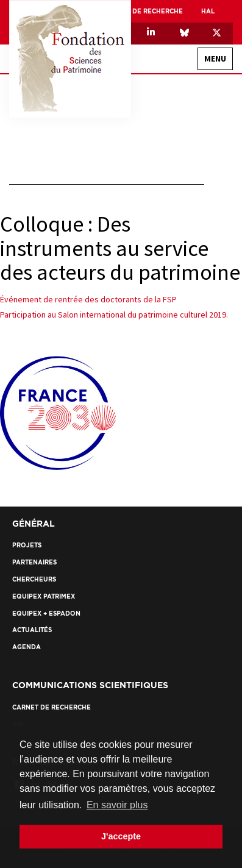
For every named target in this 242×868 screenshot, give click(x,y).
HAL (208, 11)
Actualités (32, 630)
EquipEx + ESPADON (46, 614)
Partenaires (34, 562)
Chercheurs (34, 579)
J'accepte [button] (121, 836)
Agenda (27, 647)
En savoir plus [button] (117, 805)
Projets (27, 545)
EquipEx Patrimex (44, 596)
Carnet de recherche (144, 11)
